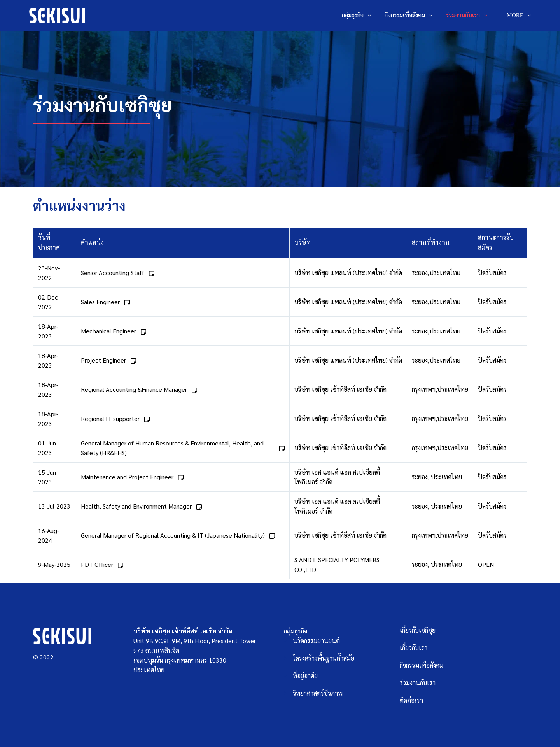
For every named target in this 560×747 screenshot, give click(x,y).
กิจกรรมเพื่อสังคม (410, 16)
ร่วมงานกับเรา (468, 16)
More (519, 16)
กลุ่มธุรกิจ (358, 16)
